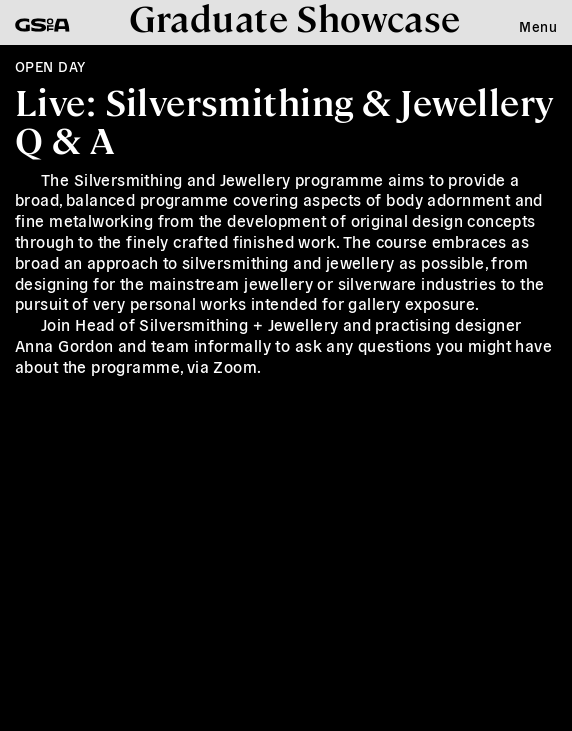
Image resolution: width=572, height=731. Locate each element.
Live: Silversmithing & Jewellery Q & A (284, 119)
